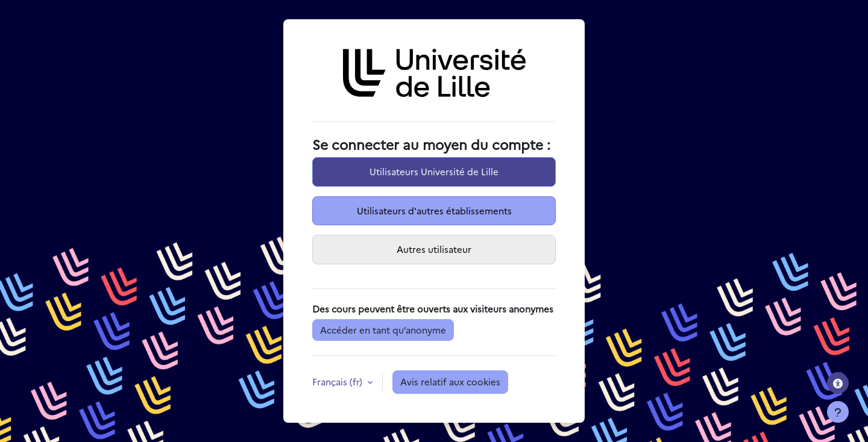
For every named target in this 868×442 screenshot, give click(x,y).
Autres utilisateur (434, 249)
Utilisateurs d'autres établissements (434, 210)
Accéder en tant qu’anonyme (383, 330)
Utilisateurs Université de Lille (434, 171)
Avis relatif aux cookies (450, 381)
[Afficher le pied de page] (838, 412)
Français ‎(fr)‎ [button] (338, 381)
